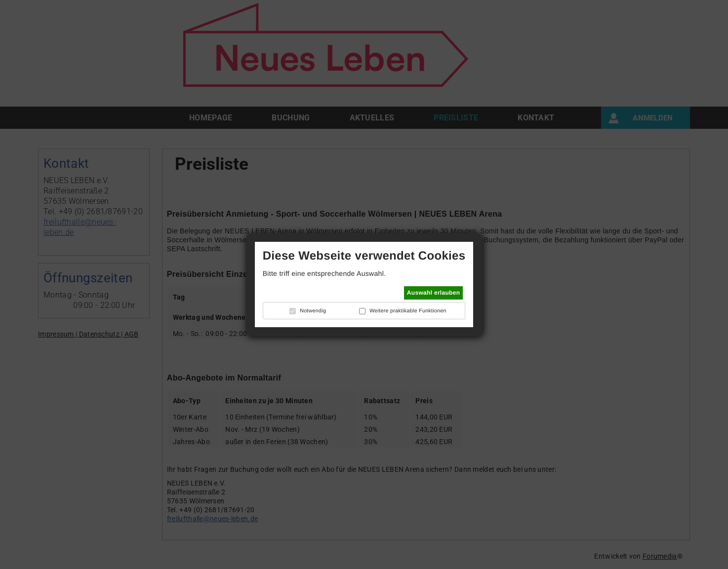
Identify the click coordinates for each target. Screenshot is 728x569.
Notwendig (313, 311)
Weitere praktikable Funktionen (408, 311)
